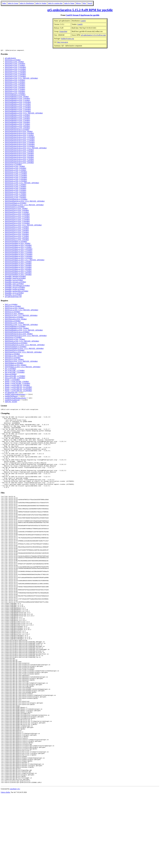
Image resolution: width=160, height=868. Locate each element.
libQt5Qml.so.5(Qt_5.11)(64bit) (15, 69)
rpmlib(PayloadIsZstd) (12, 400)
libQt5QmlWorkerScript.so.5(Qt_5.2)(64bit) (19, 150)
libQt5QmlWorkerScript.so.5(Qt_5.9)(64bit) (19, 163)
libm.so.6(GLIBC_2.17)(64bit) (15, 376)
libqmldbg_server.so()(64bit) (14, 293)
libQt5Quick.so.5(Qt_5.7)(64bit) (16, 194)
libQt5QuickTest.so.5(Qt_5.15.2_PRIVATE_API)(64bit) (23, 225)
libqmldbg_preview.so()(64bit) (15, 288)
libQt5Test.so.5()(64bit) (13, 358)
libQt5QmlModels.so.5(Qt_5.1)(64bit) (17, 101)
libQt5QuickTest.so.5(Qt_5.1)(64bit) (17, 212)
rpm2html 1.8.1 (15, 862)
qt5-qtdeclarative (10, 58)
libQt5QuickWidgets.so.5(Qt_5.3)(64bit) (18, 264)
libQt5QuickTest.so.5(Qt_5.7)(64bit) (17, 236)
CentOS (83, 21)
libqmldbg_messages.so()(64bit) (15, 282)
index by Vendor (41, 3)
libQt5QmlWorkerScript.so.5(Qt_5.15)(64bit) (20, 146)
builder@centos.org (67, 39)
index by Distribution (27, 3)
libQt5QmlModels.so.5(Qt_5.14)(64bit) (18, 110)
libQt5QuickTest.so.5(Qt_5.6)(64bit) (17, 235)
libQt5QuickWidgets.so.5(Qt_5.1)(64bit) (18, 247)
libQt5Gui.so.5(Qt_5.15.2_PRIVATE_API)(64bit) (21, 316)
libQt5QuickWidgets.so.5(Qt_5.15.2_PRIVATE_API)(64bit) (25, 260)
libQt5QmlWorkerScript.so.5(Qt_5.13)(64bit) (20, 143)
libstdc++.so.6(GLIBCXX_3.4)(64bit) (17, 385)
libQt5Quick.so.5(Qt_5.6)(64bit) (16, 192)
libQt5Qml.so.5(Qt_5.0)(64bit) (15, 64)
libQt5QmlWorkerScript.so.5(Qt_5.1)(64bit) (19, 135)
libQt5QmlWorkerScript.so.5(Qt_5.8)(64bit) (19, 161)
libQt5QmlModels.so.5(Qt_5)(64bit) (17, 97)
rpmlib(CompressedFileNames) (15, 395)
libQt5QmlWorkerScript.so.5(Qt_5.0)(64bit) (19, 134)
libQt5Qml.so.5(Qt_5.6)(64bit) (15, 88)
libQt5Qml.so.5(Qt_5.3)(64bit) (15, 82)
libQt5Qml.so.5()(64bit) (13, 60)
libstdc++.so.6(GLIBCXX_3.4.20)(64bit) (18, 389)
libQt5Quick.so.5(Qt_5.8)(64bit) (16, 196)
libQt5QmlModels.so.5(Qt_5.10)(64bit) (18, 102)
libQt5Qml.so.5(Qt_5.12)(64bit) (15, 71)
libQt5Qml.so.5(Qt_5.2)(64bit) (15, 80)
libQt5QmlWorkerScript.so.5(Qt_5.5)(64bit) (19, 156)
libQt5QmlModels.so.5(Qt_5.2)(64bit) (17, 115)
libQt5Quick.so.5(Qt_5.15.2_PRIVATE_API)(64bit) (22, 183)
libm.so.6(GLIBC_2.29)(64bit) (15, 378)
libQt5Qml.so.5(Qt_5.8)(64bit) (15, 91)
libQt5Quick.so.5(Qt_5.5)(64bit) (16, 190)
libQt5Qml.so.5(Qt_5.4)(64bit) (15, 84)
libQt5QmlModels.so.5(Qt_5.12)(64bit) (18, 106)
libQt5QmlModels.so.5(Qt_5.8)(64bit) (17, 126)
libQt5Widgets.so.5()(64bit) (14, 363)
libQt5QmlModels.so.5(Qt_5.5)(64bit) (17, 121)
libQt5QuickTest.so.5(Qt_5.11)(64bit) (17, 216)
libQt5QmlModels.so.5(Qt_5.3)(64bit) (17, 117)
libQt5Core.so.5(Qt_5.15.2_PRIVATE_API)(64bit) (22, 310)
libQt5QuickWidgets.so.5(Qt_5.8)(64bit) (18, 273)
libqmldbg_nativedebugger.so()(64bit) (17, 286)
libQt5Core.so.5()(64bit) (13, 307)
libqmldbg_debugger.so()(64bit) (15, 277)
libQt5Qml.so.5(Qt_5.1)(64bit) (15, 66)
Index (4, 3)
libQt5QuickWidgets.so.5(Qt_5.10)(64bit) (19, 249)
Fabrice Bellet (5, 865)
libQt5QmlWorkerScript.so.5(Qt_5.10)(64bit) (20, 137)
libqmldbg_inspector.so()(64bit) (15, 279)
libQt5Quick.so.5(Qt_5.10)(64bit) (16, 172)
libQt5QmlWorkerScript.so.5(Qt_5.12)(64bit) (20, 141)
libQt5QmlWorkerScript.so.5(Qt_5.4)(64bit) (19, 154)
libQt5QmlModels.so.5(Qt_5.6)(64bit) (17, 123)
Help (84, 3)
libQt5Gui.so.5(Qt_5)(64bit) (14, 314)
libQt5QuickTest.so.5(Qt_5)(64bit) (16, 209)
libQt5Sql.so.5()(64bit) (12, 354)
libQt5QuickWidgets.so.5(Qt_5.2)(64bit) (18, 262)
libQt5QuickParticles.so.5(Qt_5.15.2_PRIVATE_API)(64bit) (25, 201)
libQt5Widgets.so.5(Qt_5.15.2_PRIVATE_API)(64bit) (23, 367)
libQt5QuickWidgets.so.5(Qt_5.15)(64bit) (19, 258)
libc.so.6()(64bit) (10, 369)
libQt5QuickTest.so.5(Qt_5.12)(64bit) (17, 218)
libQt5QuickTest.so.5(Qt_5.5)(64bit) (17, 233)
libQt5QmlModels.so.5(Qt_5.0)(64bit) (17, 99)
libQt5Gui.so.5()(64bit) (12, 312)
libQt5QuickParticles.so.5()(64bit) (16, 200)
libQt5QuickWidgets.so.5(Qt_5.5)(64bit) (18, 268)
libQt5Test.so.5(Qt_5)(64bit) (14, 360)
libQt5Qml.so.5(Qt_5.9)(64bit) (15, 93)
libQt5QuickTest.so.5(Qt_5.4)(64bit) (17, 231)
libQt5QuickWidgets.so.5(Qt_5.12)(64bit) (19, 253)
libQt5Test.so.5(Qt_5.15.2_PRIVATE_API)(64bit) (21, 362)
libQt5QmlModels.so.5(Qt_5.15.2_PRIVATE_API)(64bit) (24, 113)
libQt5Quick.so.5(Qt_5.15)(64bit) (16, 181)
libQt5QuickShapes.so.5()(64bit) (16, 203)
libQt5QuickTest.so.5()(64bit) (15, 207)
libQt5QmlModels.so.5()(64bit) (15, 95)
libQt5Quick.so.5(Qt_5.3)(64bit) (16, 187)
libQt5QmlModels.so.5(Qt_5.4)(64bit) (17, 119)
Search (90, 3)
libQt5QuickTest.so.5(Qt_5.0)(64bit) (17, 211)
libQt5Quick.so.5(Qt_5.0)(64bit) (16, 168)
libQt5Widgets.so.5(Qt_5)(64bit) (16, 365)
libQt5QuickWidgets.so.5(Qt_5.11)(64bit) (19, 251)
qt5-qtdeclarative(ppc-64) (13, 297)
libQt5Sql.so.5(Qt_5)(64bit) (14, 356)
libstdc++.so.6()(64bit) (12, 380)
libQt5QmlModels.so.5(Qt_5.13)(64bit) (18, 108)
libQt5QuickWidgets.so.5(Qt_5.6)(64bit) (18, 269)
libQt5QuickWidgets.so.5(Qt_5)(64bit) (18, 244)
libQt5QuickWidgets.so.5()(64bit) (16, 242)
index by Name (69, 3)
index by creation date (55, 3)
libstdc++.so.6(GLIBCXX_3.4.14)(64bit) (18, 387)
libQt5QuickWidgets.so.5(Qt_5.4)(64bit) (18, 266)
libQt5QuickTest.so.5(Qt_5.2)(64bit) (17, 227)
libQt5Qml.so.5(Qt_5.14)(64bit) (15, 75)
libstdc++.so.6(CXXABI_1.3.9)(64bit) (17, 384)
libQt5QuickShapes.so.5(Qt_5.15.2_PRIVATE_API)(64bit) (24, 205)
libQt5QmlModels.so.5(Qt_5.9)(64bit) (17, 128)
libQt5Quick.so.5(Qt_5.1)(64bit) (16, 170)
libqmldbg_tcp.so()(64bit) (13, 295)
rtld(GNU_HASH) (11, 402)
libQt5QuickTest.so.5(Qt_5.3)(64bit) (17, 229)
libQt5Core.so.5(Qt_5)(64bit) (14, 308)
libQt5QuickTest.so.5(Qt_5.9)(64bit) (17, 240)
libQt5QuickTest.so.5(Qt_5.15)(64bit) (17, 223)
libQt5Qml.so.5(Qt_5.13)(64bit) (15, 73)
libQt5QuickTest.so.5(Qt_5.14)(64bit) (17, 222)
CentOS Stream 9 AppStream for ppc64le (83, 15)
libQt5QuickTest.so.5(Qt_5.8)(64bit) (17, 238)
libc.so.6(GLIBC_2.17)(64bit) (15, 371)
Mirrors (79, 3)
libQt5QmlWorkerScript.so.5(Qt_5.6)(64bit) (19, 157)
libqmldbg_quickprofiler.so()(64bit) (17, 291)
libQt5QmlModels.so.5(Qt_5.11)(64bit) (18, 104)
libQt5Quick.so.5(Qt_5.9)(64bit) (16, 198)
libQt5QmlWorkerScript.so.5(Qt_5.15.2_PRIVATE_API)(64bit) (26, 148)
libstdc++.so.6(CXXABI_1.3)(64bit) (17, 382)
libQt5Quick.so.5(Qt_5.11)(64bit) (16, 174)
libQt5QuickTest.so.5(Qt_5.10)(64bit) (17, 214)
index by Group (13, 3)
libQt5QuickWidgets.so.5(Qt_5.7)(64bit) (18, 271)
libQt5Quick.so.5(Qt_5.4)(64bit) (16, 189)
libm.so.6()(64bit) (11, 374)
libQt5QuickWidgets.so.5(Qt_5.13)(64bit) (19, 255)
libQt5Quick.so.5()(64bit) (13, 165)
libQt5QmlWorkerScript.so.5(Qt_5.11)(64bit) (20, 139)
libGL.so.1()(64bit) (11, 305)
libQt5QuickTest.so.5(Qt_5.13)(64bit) (17, 220)
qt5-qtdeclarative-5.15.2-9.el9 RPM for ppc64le (80, 10)
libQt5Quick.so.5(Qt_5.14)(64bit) (16, 179)
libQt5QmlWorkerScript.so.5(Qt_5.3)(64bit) (19, 152)
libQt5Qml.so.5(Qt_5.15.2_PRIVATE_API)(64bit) (21, 79)
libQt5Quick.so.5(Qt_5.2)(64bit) (16, 185)
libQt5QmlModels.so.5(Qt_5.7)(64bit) (17, 124)
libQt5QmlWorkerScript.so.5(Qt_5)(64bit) (19, 132)
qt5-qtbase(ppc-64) (11, 393)
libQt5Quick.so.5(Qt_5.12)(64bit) (16, 176)
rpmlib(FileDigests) (11, 396)
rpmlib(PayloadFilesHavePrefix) (16, 398)
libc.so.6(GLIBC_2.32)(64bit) (15, 373)
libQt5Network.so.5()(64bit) (14, 318)
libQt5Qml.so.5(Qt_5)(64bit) (14, 62)
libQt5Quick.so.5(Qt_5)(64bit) (15, 167)
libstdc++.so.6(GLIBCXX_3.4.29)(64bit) (18, 391)
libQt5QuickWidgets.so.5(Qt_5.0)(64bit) (18, 246)
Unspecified (63, 31)
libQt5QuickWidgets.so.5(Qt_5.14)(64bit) (19, 257)
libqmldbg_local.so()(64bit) (14, 280)
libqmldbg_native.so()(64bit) (14, 284)
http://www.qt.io (63, 42)
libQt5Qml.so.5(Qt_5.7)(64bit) (15, 90)
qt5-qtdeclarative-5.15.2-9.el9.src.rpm (93, 35)
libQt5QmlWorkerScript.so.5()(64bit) (17, 130)
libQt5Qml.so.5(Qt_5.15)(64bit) (15, 77)
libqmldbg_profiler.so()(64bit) (15, 290)
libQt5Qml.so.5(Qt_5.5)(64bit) (15, 86)
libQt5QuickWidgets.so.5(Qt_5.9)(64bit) (18, 275)
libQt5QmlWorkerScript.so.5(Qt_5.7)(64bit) (19, 159)
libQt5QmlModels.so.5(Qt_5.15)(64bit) (18, 112)
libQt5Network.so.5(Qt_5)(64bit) (16, 319)
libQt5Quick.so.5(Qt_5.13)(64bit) (16, 178)
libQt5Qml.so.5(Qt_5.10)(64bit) (15, 68)
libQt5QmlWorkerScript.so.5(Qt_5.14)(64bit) (20, 145)
